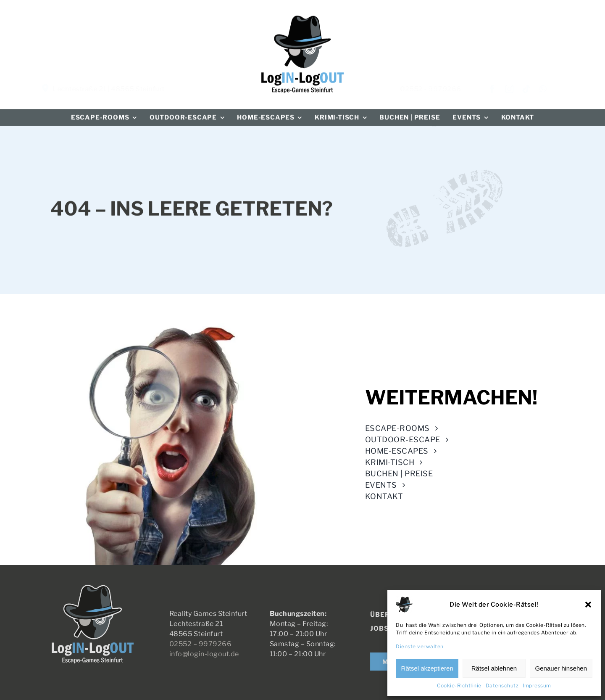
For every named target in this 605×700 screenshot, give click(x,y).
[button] (588, 605)
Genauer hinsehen (561, 668)
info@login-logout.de (208, 654)
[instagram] (517, 89)
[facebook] (499, 89)
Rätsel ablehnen (494, 668)
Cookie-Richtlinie (459, 685)
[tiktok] (533, 89)
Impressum (537, 685)
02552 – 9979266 (204, 644)
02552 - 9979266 (438, 89)
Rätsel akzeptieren (427, 668)
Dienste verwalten (420, 646)
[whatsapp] (550, 89)
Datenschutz (502, 685)
